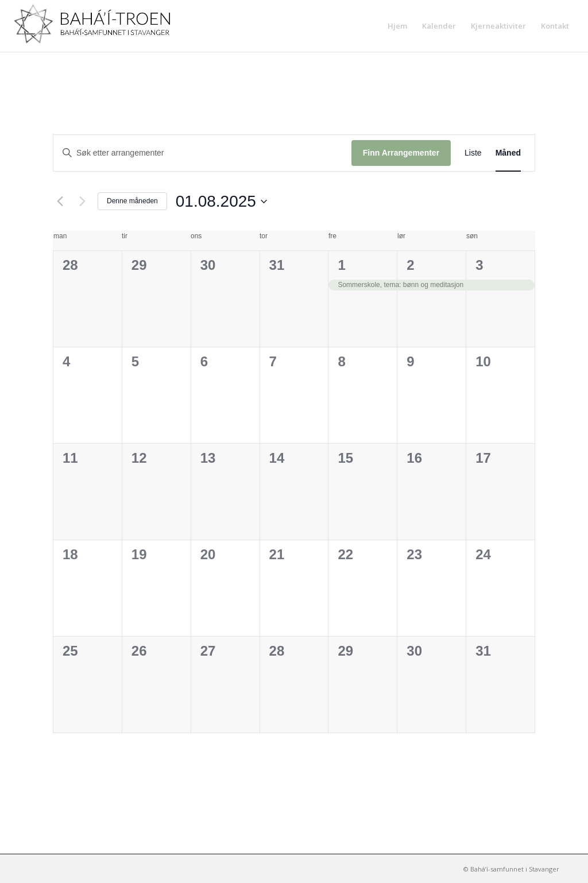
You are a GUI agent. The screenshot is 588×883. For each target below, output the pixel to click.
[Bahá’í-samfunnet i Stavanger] (98, 26)
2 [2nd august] (410, 265)
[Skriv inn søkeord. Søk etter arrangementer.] (202, 153)
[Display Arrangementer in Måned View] (508, 153)
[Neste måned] (82, 202)
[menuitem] (397, 26)
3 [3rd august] (479, 265)
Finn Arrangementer (401, 153)
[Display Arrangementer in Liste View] (473, 153)
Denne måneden (132, 201)
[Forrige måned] (60, 202)
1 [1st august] (341, 265)
